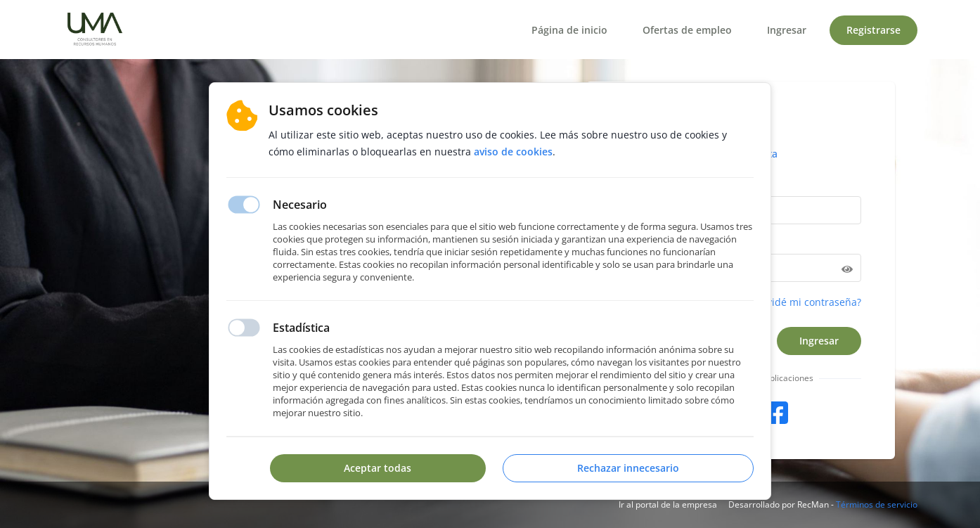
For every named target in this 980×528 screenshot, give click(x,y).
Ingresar (787, 30)
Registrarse (873, 30)
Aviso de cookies (513, 152)
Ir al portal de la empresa (668, 504)
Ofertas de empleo (687, 30)
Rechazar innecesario (628, 468)
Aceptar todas (378, 468)
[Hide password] (847, 268)
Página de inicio (569, 30)
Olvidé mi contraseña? (809, 302)
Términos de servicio (877, 504)
